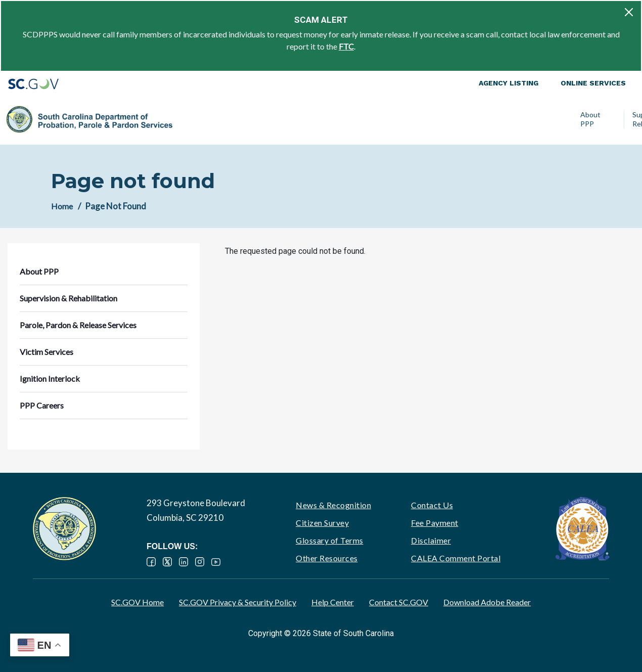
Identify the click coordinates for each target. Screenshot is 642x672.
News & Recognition (333, 505)
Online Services (593, 83)
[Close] (629, 12)
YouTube (216, 562)
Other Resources (327, 558)
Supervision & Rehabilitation (255, 119)
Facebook (151, 562)
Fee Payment (435, 523)
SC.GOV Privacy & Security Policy (238, 602)
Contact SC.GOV (399, 602)
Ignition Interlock (522, 119)
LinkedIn (184, 562)
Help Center (333, 602)
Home (62, 206)
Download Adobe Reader (487, 602)
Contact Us (432, 505)
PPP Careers (589, 119)
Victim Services (458, 119)
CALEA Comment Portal (456, 558)
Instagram (200, 562)
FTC (346, 46)
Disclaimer (431, 540)
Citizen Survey (322, 523)
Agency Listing (509, 83)
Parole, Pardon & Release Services (370, 119)
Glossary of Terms (330, 540)
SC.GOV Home (137, 602)
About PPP (191, 119)
